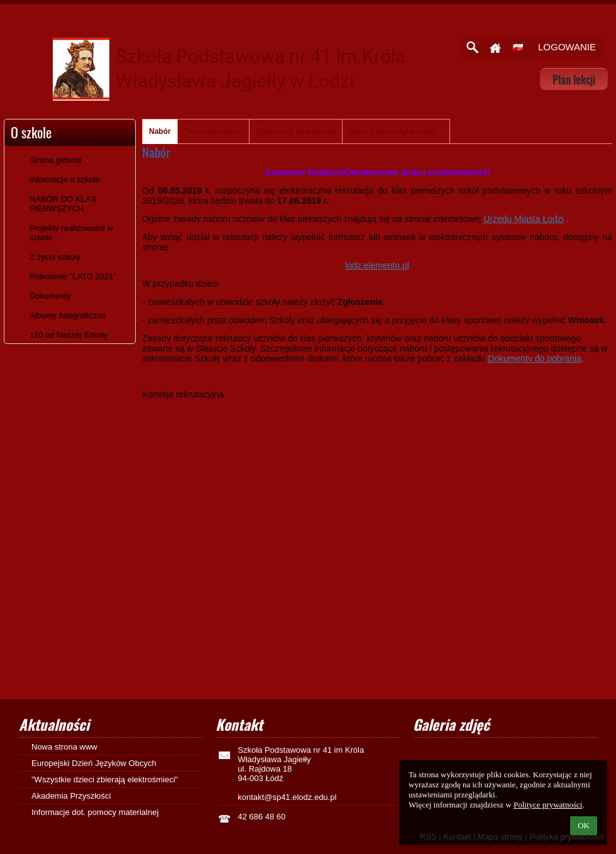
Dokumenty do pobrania (296, 131)
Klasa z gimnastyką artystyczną (396, 131)
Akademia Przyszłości (71, 796)
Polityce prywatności (548, 805)
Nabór (160, 131)
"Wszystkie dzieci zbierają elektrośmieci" (105, 779)
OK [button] (584, 825)
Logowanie (567, 47)
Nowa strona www (64, 747)
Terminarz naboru (213, 131)
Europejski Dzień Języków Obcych (94, 763)
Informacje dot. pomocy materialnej (95, 812)
